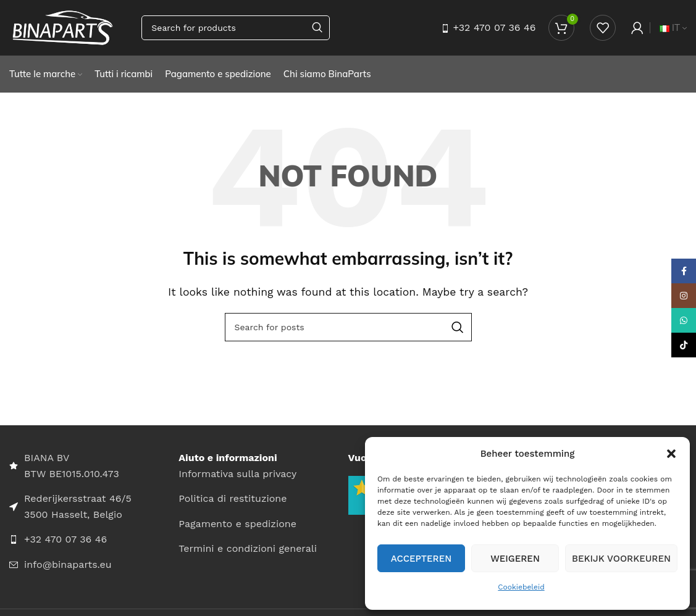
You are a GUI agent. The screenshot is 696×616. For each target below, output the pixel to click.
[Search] (236, 28)
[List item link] (94, 539)
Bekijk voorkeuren (621, 559)
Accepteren (421, 559)
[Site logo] (63, 27)
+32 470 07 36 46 (494, 27)
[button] (671, 454)
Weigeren (515, 559)
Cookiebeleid (521, 587)
